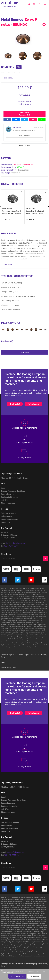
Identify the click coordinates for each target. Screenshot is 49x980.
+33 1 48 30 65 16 (11, 546)
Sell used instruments (10, 513)
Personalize (34, 976)
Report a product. (24, 145)
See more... (9, 78)
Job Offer (5, 500)
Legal (3, 488)
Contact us (5, 522)
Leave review (34, 352)
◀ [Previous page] (1, 206)
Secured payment (8, 494)
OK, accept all (17, 976)
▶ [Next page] (48, 206)
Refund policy (7, 516)
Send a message (31, 135)
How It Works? (16, 404)
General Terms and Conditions (13, 491)
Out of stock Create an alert (24, 114)
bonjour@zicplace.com (16, 543)
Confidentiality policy (9, 497)
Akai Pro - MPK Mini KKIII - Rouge (14, 478)
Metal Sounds (17, 127)
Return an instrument (10, 519)
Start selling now (35, 404)
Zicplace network (8, 503)
